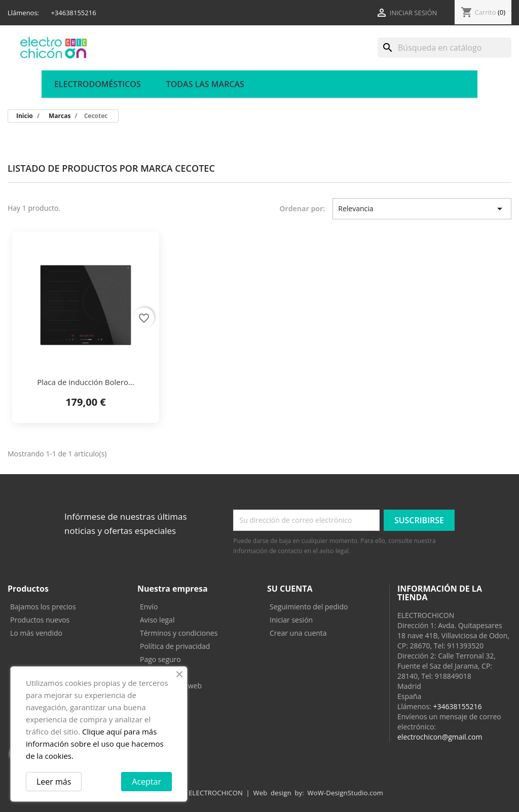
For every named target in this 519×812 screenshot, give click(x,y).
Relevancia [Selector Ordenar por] (422, 209)
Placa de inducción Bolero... (86, 382)
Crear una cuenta (298, 633)
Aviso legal (157, 620)
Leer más (54, 782)
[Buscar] (444, 48)
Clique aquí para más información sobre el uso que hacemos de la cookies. (95, 744)
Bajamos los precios (43, 607)
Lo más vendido (36, 633)
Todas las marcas (205, 84)
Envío (149, 607)
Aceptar (146, 782)
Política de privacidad (175, 646)
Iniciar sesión (291, 620)
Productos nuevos (40, 620)
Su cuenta (290, 589)
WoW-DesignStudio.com (346, 793)
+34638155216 (457, 706)
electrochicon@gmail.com (440, 737)
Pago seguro (160, 659)
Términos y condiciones (179, 633)
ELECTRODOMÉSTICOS (98, 84)
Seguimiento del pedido (309, 607)
